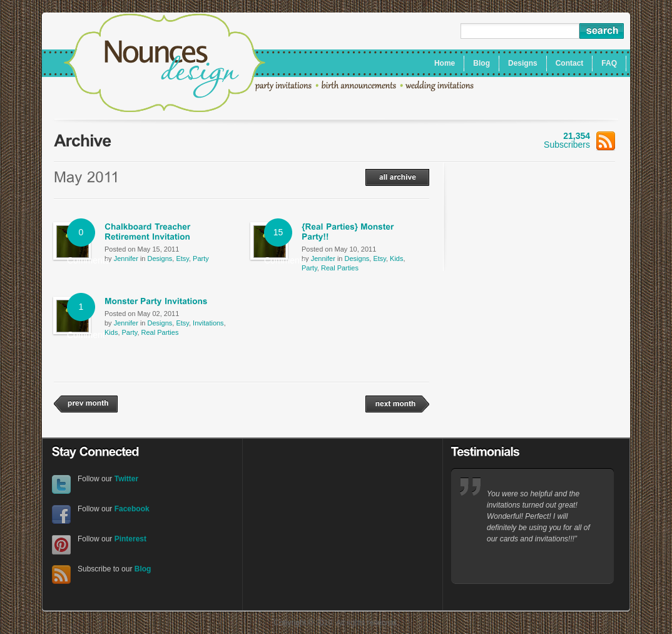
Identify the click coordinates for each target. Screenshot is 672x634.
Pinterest (61, 545)
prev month (86, 404)
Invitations (208, 323)
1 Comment (81, 311)
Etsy (182, 258)
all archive (397, 177)
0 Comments (81, 237)
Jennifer (126, 258)
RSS (61, 575)
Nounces (165, 64)
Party (201, 258)
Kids (396, 258)
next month (397, 404)
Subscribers (579, 140)
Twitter (61, 485)
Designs (160, 258)
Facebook (61, 515)
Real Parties (340, 268)
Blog (143, 569)
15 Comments (278, 237)
